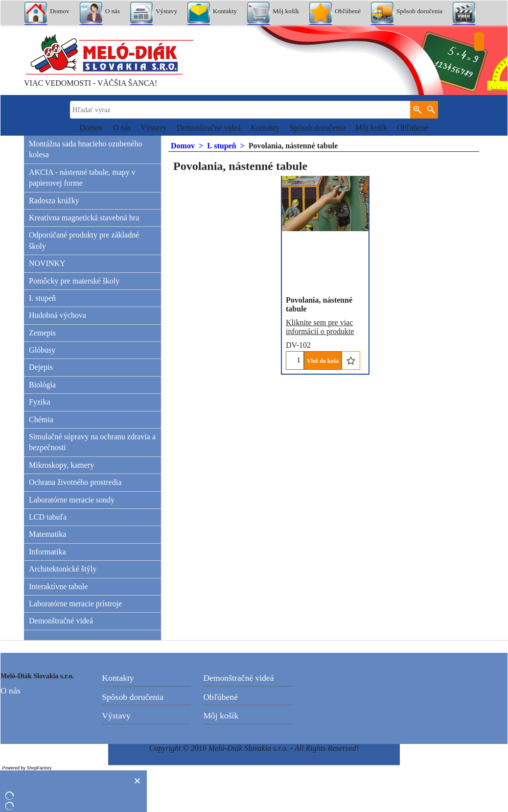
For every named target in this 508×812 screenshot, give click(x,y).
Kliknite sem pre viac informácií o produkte (320, 327)
